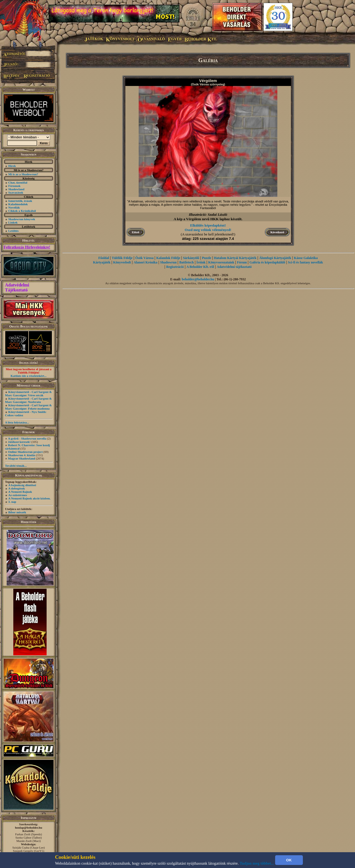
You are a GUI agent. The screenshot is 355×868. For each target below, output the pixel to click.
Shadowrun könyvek (22, 219)
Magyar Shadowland (22, 458)
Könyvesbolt (122, 262)
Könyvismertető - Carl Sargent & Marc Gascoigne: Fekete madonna (28, 407)
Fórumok (14, 186)
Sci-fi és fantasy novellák (305, 262)
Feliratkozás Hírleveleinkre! (27, 247)
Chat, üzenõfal (18, 182)
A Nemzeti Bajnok (20, 492)
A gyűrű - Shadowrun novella (27, 438)
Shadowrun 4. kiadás (22, 455)
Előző (136, 232)
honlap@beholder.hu (29, 828)
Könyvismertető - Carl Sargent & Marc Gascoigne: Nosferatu (28, 400)
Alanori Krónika (146, 262)
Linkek (13, 222)
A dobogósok (17, 488)
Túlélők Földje (122, 258)
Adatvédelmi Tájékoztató (17, 287)
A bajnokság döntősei (22, 485)
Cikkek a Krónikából (22, 211)
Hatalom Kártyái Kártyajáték (235, 258)
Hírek (12, 166)
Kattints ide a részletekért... (29, 376)
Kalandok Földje (168, 258)
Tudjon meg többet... (257, 863)
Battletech (187, 262)
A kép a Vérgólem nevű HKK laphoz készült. (208, 219)
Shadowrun (168, 262)
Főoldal (104, 258)
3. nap (12, 502)
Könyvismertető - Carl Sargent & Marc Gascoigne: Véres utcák (28, 394)
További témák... (16, 466)
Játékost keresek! (19, 442)
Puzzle (206, 258)
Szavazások (16, 192)
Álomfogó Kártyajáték (275, 258)
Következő (277, 232)
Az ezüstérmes (18, 495)
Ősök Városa (144, 258)
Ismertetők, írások (20, 201)
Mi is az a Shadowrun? (23, 174)
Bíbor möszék (17, 512)
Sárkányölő (191, 258)
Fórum (242, 262)
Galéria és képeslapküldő (267, 262)
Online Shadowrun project (25, 452)
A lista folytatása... (17, 422)
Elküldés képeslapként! (208, 225)
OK (289, 860)
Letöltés (13, 231)
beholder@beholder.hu (198, 279)
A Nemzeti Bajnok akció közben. (29, 498)
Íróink (201, 262)
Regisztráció (175, 267)
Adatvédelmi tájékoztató (234, 267)
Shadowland (16, 189)
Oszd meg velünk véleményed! (208, 230)
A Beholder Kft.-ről (200, 267)
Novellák (14, 207)
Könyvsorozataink (221, 262)
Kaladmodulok (18, 204)
